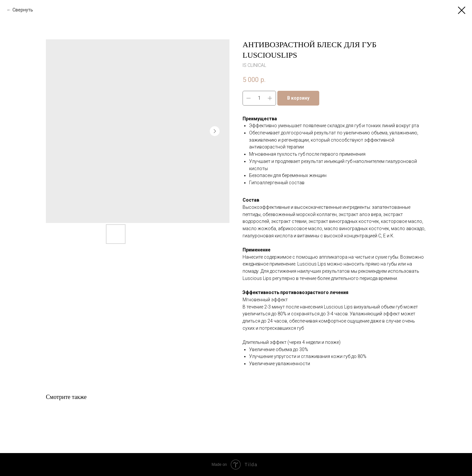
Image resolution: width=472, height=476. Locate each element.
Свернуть (23, 10)
